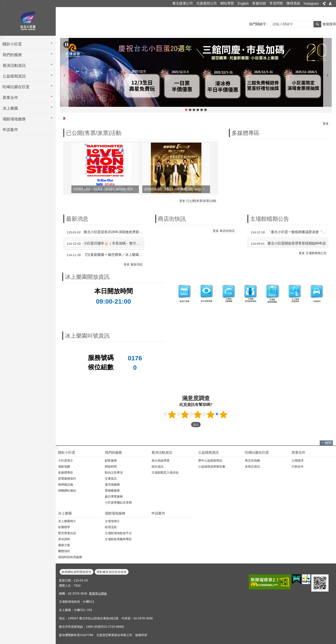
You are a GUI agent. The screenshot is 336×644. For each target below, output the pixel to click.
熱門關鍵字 (258, 24)
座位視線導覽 (160, 461)
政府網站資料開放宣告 (76, 572)
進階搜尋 (329, 24)
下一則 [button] (327, 75)
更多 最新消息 (133, 264)
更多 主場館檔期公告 (313, 253)
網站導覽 (227, 3)
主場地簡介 (112, 521)
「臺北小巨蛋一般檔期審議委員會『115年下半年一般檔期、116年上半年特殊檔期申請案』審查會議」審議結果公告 (289, 232)
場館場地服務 (115, 513)
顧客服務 (111, 461)
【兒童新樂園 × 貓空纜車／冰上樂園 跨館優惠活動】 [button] (190, 110)
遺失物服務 (112, 484)
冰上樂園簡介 (67, 521)
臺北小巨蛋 (28, 21)
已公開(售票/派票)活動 (94, 133)
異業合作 (298, 452)
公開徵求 (298, 461)
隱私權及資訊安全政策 (112, 572)
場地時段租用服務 (70, 557)
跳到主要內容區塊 (2, 2)
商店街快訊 (172, 219)
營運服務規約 (67, 479)
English (243, 4)
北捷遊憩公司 (207, 3)
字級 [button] (330, 4)
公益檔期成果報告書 (212, 467)
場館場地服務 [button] (14, 119)
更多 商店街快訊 (224, 231)
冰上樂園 (65, 513)
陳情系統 (293, 3)
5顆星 (223, 414)
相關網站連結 (67, 490)
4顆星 (211, 414)
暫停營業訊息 (67, 533)
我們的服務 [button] (12, 55)
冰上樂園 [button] (10, 108)
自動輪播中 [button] (67, 45)
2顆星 (185, 414)
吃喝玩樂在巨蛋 (257, 452)
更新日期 (65, 580)
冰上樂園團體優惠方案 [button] (202, 110)
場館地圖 (64, 467)
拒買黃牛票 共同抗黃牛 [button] (198, 110)
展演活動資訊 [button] (14, 66)
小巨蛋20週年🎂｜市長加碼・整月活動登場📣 (105, 244)
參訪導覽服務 (114, 496)
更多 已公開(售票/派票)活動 (198, 201)
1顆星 (172, 414)
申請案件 (10, 130)
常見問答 (276, 3)
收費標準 (64, 527)
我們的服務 (113, 452)
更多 (326, 124)
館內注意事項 (114, 473)
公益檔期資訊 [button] (14, 76)
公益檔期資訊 (208, 452)
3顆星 (198, 414)
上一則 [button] (64, 75)
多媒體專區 (246, 133)
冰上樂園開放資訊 (87, 277)
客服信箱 (259, 3)
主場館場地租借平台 (118, 533)
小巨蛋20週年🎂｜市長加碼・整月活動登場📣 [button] (186, 110)
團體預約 (64, 551)
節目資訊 (157, 467)
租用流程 (111, 527)
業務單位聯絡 (98, 593)
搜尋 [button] (317, 24)
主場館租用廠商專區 (118, 539)
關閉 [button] (328, 443)
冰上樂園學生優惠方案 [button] (205, 110)
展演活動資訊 (162, 452)
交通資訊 (111, 479)
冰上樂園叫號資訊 (87, 336)
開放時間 (111, 467)
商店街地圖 (252, 461)
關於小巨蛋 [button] (12, 44)
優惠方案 (64, 545)
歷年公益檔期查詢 (210, 461)
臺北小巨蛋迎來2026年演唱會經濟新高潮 (105, 232)
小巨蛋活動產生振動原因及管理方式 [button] (194, 110)
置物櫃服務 (112, 490)
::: (5, 2)
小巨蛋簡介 (66, 461)
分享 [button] (324, 4)
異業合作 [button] (10, 98)
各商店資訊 (252, 467)
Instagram (311, 4)
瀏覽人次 (65, 586)
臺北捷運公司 (183, 3)
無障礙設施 (66, 484)
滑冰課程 (64, 539)
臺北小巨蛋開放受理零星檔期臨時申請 (287, 244)
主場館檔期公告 (270, 219)
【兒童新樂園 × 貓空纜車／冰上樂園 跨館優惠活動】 (105, 255)
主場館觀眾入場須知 (165, 473)
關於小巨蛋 (67, 452)
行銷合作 (298, 467)
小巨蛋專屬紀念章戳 (118, 502)
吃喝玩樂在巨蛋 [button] (16, 87)
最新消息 (77, 219)
